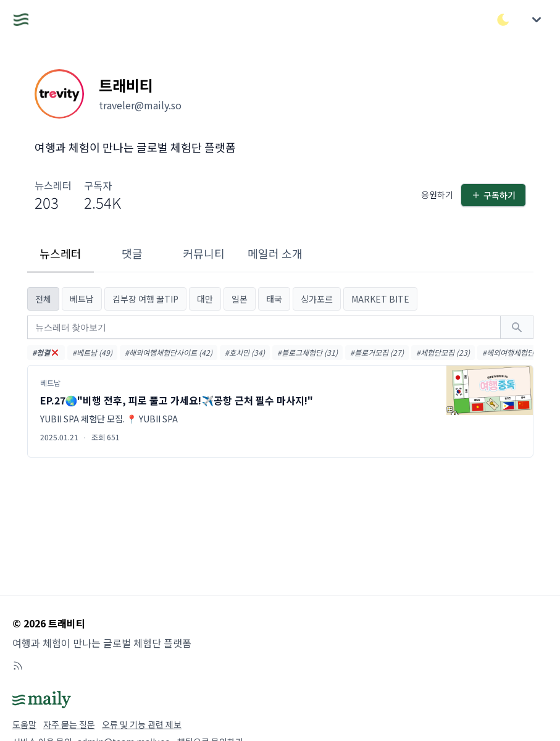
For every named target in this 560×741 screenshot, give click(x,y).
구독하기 (493, 195)
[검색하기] (517, 327)
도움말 (24, 724)
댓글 (132, 253)
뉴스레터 (61, 253)
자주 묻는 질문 (69, 724)
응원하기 (437, 195)
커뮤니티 (204, 253)
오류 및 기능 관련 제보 (142, 724)
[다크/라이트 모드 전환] (503, 20)
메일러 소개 (275, 253)
